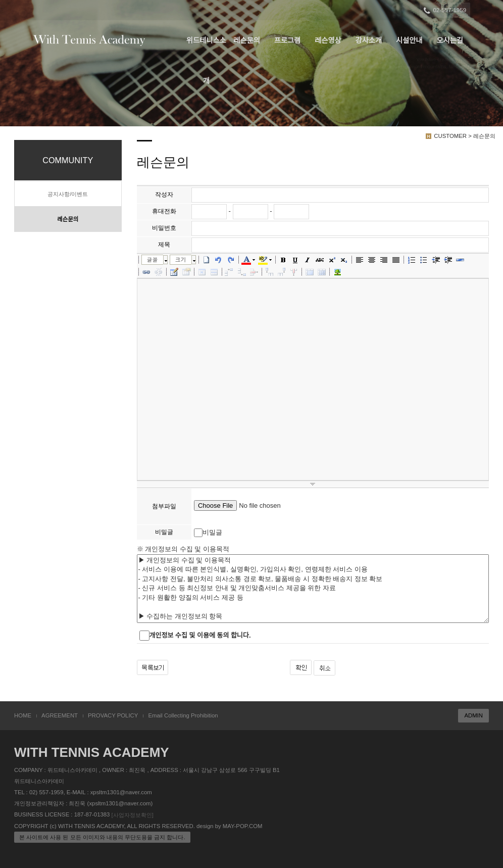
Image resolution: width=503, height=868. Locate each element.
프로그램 (288, 40)
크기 (181, 259)
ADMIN (473, 715)
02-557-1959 (446, 11)
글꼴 (153, 259)
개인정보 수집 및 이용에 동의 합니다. (200, 635)
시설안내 (409, 40)
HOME (23, 715)
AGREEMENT (60, 715)
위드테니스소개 (206, 49)
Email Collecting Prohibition (183, 715)
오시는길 (450, 40)
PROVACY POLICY (113, 715)
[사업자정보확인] (133, 815)
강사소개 (369, 40)
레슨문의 (247, 40)
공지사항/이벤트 (68, 194)
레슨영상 (328, 40)
